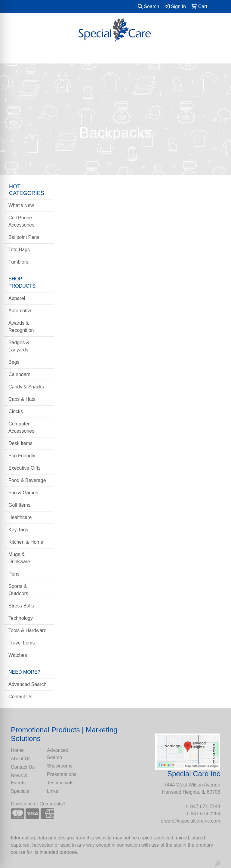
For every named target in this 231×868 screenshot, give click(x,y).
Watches (18, 655)
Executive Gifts (25, 468)
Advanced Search (27, 684)
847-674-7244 (205, 806)
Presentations (61, 774)
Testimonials (60, 783)
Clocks (16, 411)
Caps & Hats (22, 399)
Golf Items (19, 505)
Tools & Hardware (27, 630)
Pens (14, 574)
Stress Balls (21, 606)
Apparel (17, 298)
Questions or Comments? (38, 804)
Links (52, 791)
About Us (21, 759)
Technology (21, 618)
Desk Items (20, 443)
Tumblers (18, 262)
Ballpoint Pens (24, 237)
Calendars (19, 374)
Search (148, 6)
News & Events (19, 779)
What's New (21, 205)
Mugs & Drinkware (19, 558)
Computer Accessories (21, 427)
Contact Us (20, 697)
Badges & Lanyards (19, 346)
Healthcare (20, 517)
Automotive (20, 311)
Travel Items (22, 643)
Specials (20, 791)
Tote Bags (19, 250)
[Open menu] (219, 55)
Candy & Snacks (26, 387)
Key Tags (18, 530)
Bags (14, 362)
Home (17, 750)
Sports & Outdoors (18, 590)
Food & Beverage (27, 480)
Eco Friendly (22, 456)
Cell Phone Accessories (21, 221)
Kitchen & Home (26, 542)
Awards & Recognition (21, 327)
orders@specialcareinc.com (190, 821)
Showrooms (60, 766)
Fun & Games (23, 493)
